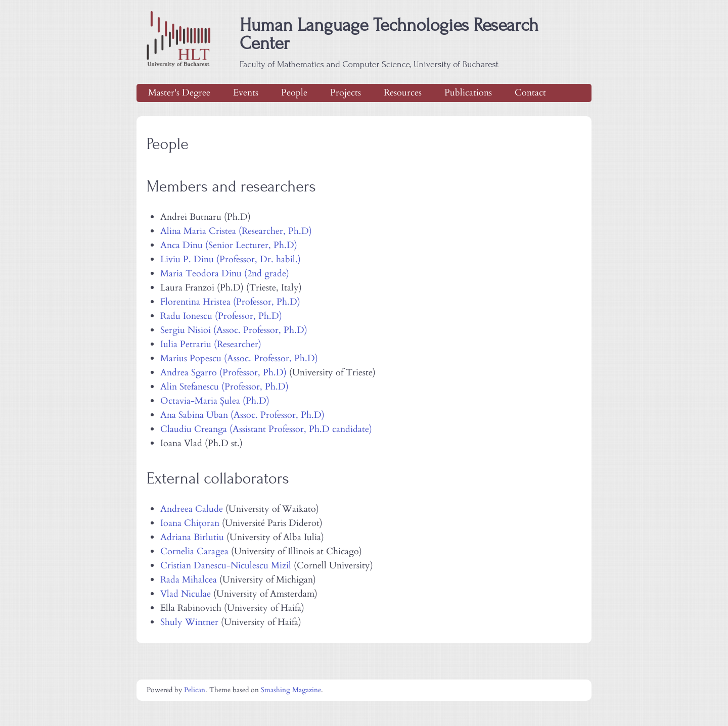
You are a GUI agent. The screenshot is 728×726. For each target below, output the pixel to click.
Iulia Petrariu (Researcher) (211, 344)
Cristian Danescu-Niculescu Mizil (226, 566)
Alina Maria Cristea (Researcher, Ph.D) (236, 231)
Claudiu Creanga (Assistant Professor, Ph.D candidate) (266, 429)
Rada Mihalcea (189, 580)
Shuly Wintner (189, 622)
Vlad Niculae (186, 594)
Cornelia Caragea (194, 551)
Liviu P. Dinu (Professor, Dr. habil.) (231, 259)
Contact (530, 93)
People (294, 93)
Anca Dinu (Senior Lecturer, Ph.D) (229, 245)
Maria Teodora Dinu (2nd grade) (225, 274)
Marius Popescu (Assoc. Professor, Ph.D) (239, 358)
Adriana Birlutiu (192, 537)
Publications (468, 93)
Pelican (195, 690)
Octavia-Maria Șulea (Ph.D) (215, 401)
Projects (346, 93)
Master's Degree (179, 93)
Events (246, 93)
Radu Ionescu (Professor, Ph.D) (221, 316)
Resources (403, 93)
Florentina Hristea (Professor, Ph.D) (230, 302)
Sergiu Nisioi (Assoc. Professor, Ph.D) (234, 330)
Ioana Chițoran (190, 523)
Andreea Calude (192, 509)
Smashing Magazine (291, 690)
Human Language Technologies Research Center (389, 43)
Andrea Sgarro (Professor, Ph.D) (223, 373)
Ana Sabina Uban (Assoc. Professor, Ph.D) (242, 415)
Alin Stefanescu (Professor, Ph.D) (224, 387)
